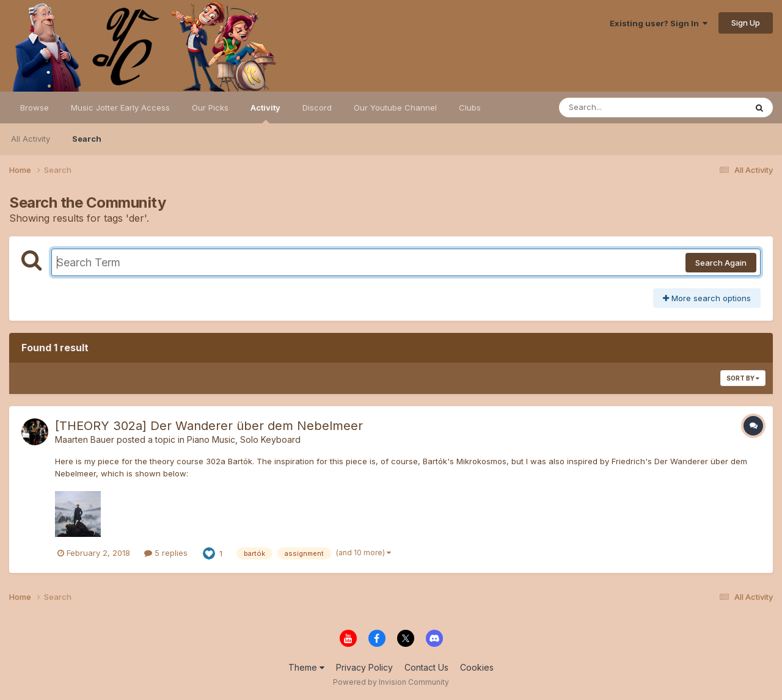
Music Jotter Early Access (120, 108)
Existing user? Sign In (659, 23)
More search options (707, 298)
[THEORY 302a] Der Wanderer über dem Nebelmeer (209, 426)
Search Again (721, 263)
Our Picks (210, 108)
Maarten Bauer (85, 439)
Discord (317, 108)
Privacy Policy (364, 667)
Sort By (743, 378)
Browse (35, 108)
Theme (306, 667)
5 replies (166, 553)
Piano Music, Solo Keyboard (244, 439)
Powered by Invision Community (391, 682)
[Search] (619, 108)
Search (87, 139)
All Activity (31, 139)
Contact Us (426, 667)
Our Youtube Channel (395, 108)
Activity (265, 113)
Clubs (470, 108)
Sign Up (746, 23)
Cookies (477, 667)
